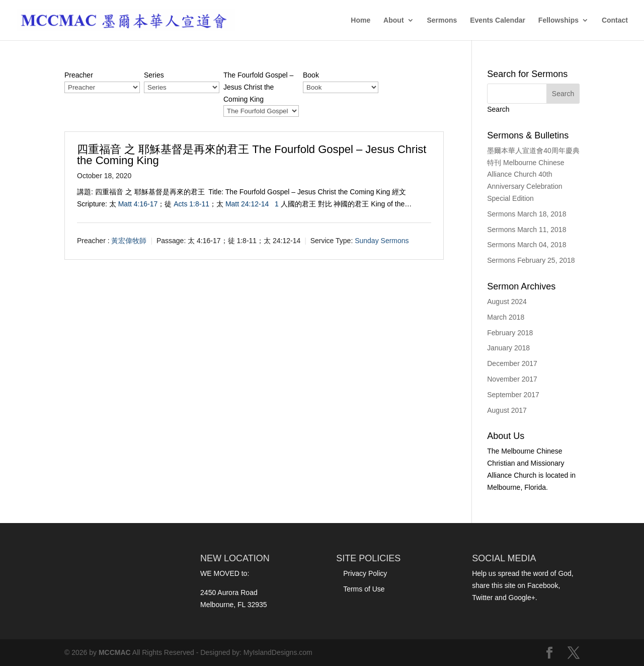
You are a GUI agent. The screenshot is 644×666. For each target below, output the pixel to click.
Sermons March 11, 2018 (527, 230)
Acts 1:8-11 (191, 204)
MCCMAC (115, 652)
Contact (615, 20)
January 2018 (508, 348)
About (393, 20)
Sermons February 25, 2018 (531, 260)
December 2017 (512, 363)
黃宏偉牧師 (129, 241)
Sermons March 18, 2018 (527, 214)
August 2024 (507, 302)
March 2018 (506, 317)
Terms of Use (364, 589)
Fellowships (558, 20)
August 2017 (507, 410)
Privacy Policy (365, 573)
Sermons (442, 20)
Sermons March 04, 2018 (527, 245)
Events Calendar (498, 20)
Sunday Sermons (382, 241)
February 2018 (510, 333)
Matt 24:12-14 (247, 204)
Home (360, 20)
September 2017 (513, 395)
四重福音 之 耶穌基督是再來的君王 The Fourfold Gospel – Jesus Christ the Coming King (252, 155)
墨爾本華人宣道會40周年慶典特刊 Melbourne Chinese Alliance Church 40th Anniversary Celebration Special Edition (533, 174)
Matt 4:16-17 (138, 204)
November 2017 (512, 379)
